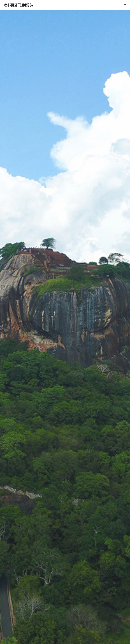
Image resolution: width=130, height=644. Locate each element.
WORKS (65, 592)
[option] (65, 57)
